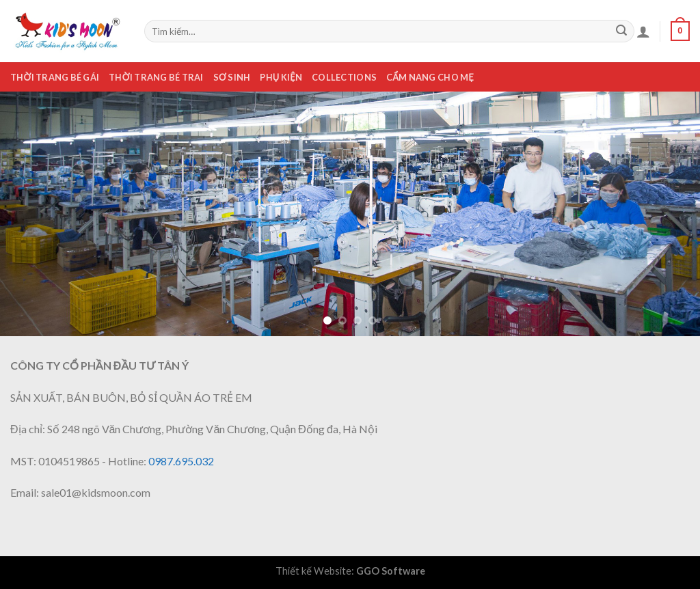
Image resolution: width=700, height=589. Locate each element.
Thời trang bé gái (55, 77)
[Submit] (621, 31)
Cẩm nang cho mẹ (430, 77)
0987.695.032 (181, 461)
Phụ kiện (281, 77)
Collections (344, 77)
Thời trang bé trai (156, 77)
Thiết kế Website (313, 571)
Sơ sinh (232, 77)
